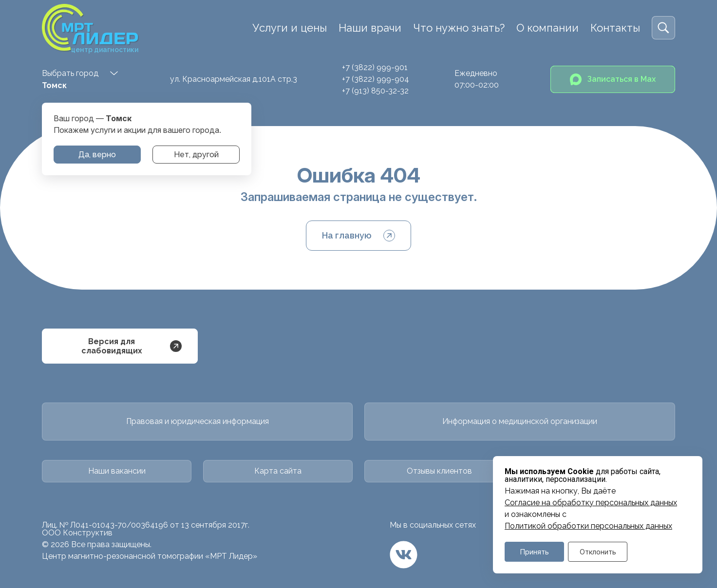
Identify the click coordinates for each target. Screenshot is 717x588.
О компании (547, 28)
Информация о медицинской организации (520, 421)
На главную (358, 236)
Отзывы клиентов (439, 471)
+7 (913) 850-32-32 (375, 91)
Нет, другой (196, 155)
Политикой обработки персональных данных (588, 526)
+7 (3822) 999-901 (375, 67)
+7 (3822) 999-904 (376, 79)
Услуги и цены (290, 28)
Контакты (615, 28)
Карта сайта (278, 471)
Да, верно (97, 155)
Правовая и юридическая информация (198, 421)
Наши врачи (370, 28)
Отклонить (598, 552)
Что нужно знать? (459, 28)
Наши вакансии (117, 471)
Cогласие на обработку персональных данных (591, 503)
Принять (535, 552)
